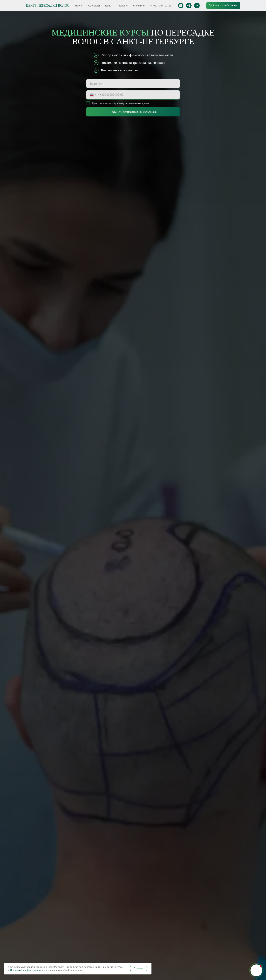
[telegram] (189, 6)
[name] (133, 83)
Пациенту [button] (122, 6)
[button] (256, 970)
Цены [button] (108, 6)
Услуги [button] (78, 6)
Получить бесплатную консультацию (133, 112)
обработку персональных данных (131, 103)
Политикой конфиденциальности (29, 970)
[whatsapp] (181, 6)
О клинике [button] (139, 6)
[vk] (197, 6)
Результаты (94, 6)
